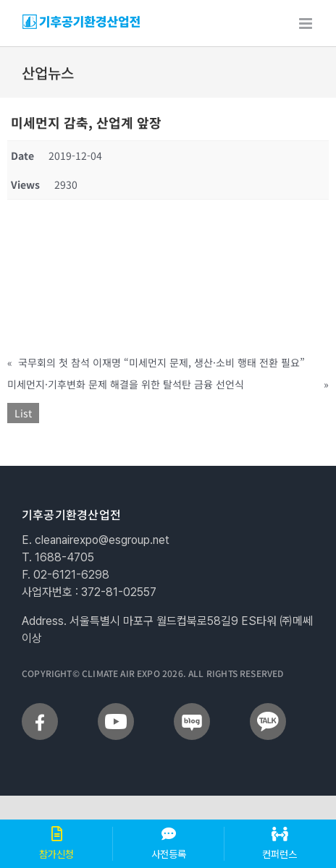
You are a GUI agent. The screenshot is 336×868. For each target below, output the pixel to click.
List (23, 413)
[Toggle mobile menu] (307, 24)
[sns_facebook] (40, 709)
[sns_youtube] (116, 709)
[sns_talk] (268, 709)
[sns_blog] (192, 709)
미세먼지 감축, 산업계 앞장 (86, 122)
